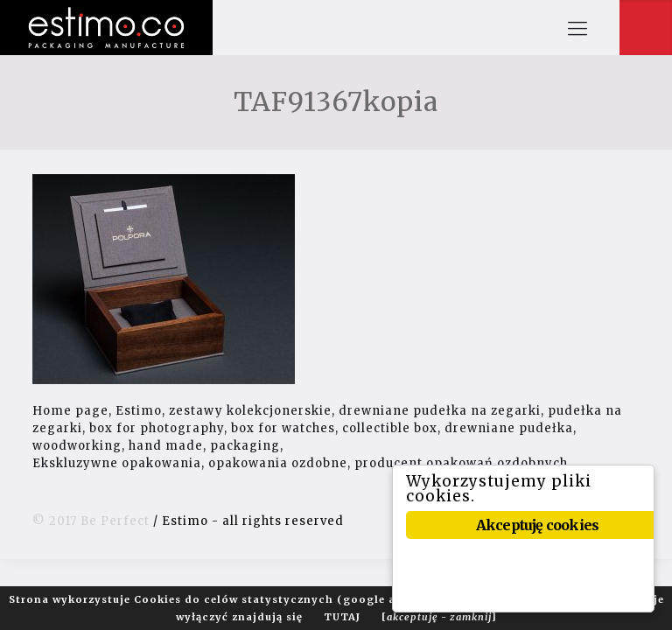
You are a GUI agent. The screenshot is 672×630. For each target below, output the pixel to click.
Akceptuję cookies (537, 525)
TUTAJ (342, 617)
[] (439, 617)
